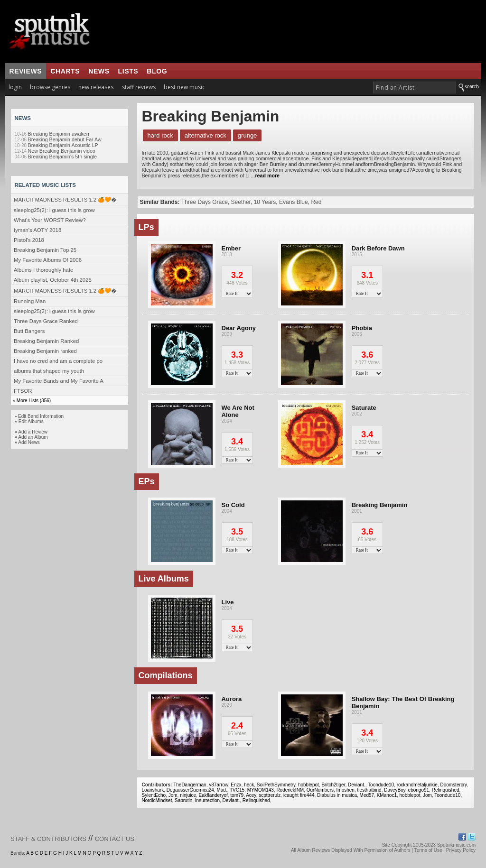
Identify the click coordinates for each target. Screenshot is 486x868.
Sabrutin (183, 800)
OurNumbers (320, 790)
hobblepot (308, 785)
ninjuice (188, 795)
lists (128, 71)
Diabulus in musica (337, 795)
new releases (96, 87)
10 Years (265, 202)
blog (157, 71)
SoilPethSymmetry (276, 785)
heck (249, 785)
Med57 (367, 795)
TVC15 (237, 790)
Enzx (236, 785)
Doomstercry (453, 785)
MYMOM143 (261, 790)
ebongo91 (419, 790)
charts (65, 71)
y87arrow (219, 785)
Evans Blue (294, 202)
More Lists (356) (34, 401)
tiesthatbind (369, 790)
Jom (173, 795)
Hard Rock (160, 135)
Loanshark (153, 790)
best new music (184, 87)
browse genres (50, 87)
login (15, 87)
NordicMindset (157, 800)
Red (316, 202)
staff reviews (139, 87)
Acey (251, 795)
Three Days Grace (205, 202)
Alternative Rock (206, 135)
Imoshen (346, 790)
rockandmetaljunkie (417, 785)
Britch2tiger (333, 785)
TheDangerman (190, 785)
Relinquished (446, 790)
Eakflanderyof (213, 795)
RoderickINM (290, 790)
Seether (241, 202)
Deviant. (357, 785)
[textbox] (415, 88)
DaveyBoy (395, 790)
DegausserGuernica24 (190, 790)
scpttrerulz (270, 795)
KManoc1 (387, 795)
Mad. (222, 790)
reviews (26, 71)
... (265, 175)
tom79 (237, 795)
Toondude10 (381, 785)
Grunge (247, 135)
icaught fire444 (299, 795)
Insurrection (207, 800)
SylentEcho (154, 795)
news (99, 71)
